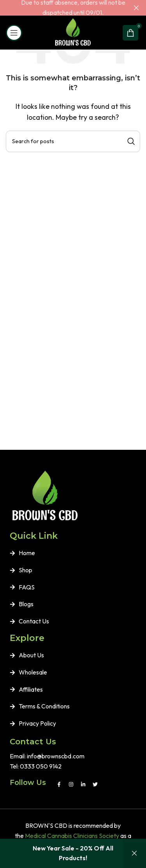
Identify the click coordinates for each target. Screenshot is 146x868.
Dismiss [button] (134, 853)
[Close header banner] (136, 8)
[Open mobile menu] (14, 33)
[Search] (73, 141)
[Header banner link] (61, 8)
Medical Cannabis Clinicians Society (72, 836)
